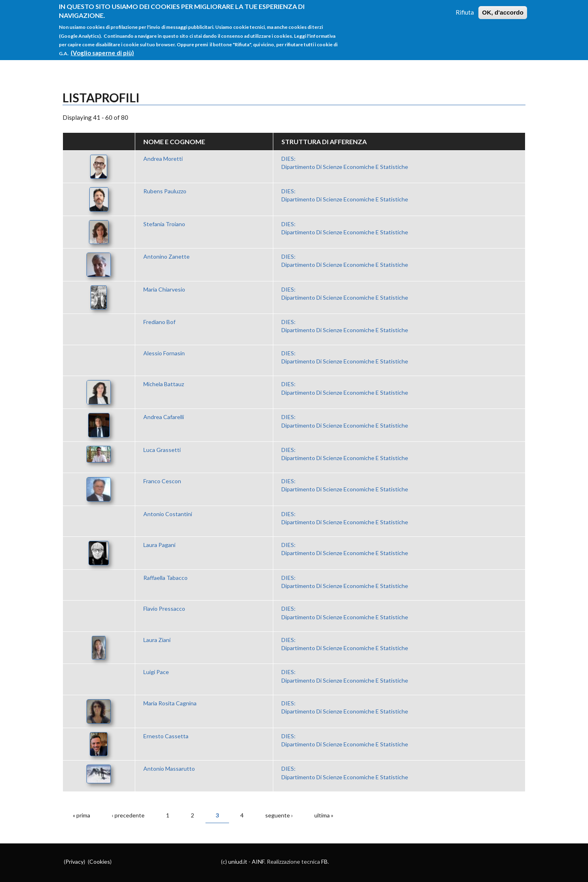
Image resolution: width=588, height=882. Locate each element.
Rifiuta (465, 8)
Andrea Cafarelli (164, 417)
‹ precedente (128, 815)
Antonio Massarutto (169, 769)
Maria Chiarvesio (164, 289)
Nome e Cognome (174, 142)
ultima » (324, 815)
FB (324, 861)
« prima (81, 815)
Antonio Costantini (168, 514)
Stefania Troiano (164, 224)
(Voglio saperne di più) (102, 49)
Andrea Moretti (163, 159)
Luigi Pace (156, 672)
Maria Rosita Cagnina (170, 703)
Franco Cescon (162, 481)
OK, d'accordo (503, 8)
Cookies (100, 861)
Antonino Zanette (166, 256)
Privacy (75, 861)
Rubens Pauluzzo (165, 191)
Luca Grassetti (162, 450)
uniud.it (238, 861)
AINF (258, 861)
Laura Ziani (157, 640)
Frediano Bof (159, 322)
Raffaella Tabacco (165, 578)
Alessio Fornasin (164, 353)
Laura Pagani (159, 545)
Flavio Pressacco (164, 609)
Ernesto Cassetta (166, 736)
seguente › (279, 815)
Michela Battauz (164, 384)
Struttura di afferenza (324, 142)
